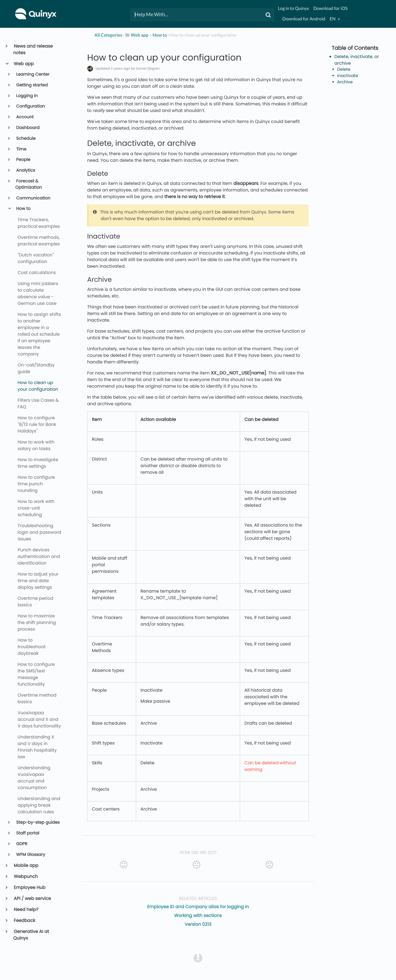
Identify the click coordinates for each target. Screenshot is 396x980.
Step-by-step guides (38, 822)
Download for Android (304, 19)
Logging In (27, 96)
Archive (345, 82)
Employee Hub (29, 887)
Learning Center (32, 74)
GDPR (21, 844)
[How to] (160, 35)
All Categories (108, 35)
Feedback (24, 920)
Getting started (32, 85)
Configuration (30, 106)
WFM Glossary (30, 855)
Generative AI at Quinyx (31, 935)
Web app (24, 64)
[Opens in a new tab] (198, 958)
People (23, 160)
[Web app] (136, 35)
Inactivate (348, 76)
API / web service (32, 898)
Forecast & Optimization (29, 184)
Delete (344, 69)
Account (25, 117)
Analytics (25, 170)
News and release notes (33, 49)
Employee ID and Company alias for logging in (198, 907)
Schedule (26, 139)
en (333, 19)
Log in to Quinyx (294, 8)
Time (21, 149)
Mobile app (26, 865)
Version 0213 (198, 924)
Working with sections (198, 915)
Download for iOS (330, 8)
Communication (33, 198)
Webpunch (26, 876)
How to (23, 209)
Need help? (26, 909)
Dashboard (28, 128)
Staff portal (27, 833)
